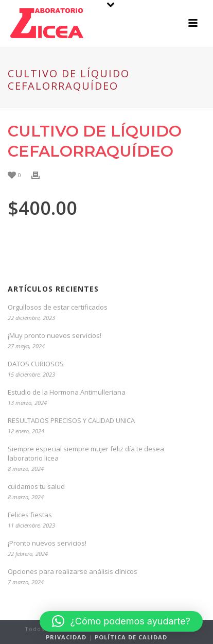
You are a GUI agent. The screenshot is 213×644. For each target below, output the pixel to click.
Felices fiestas (30, 515)
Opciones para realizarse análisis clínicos (73, 571)
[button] (121, 621)
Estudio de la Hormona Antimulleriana (67, 392)
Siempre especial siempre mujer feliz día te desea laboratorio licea (86, 453)
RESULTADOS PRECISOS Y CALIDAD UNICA (71, 420)
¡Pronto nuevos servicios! (47, 543)
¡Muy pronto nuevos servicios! (55, 335)
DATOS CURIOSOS (36, 364)
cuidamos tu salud (36, 486)
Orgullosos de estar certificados (58, 307)
